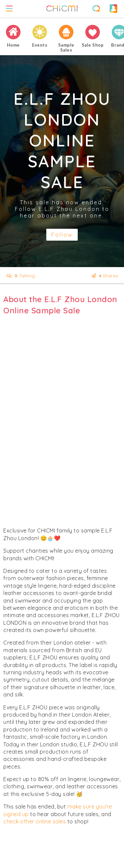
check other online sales (35, 821)
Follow (62, 235)
